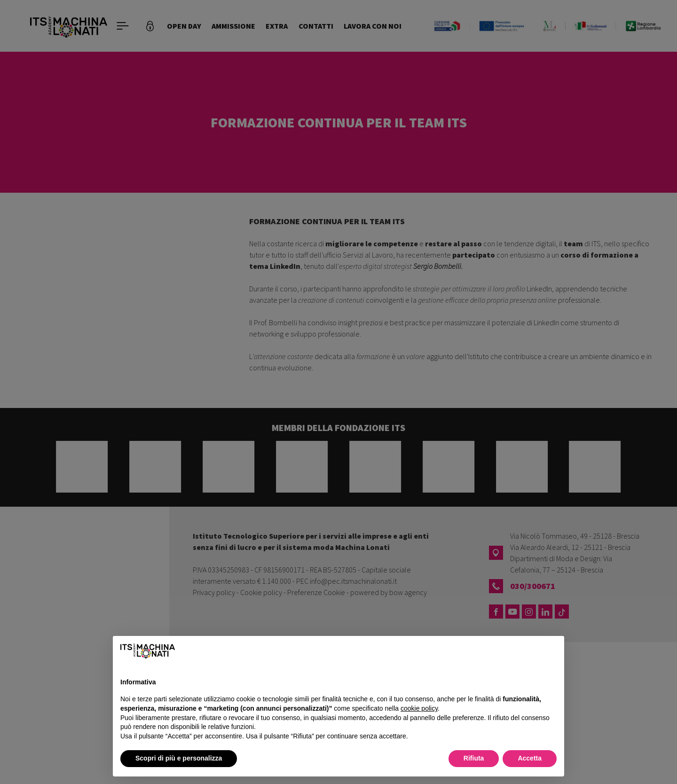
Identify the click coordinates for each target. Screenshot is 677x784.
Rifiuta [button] (474, 758)
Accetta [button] (530, 758)
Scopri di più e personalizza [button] (179, 758)
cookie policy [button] (419, 708)
